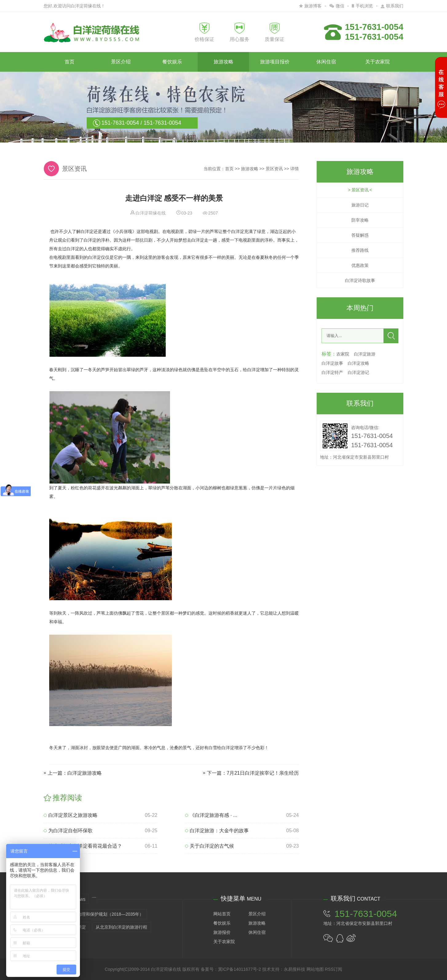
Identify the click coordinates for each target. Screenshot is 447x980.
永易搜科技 (295, 969)
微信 (337, 6)
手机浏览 (362, 6)
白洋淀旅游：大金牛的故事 (217, 831)
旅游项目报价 (275, 62)
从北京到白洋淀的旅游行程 (121, 927)
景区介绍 (121, 62)
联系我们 (392, 6)
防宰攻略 (360, 220)
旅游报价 (222, 932)
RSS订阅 (333, 969)
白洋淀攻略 (358, 363)
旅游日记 (360, 205)
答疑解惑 (360, 235)
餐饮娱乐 (172, 62)
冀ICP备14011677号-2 (239, 969)
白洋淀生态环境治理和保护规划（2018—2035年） (95, 914)
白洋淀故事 (332, 363)
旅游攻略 (223, 62)
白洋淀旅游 (365, 354)
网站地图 (315, 969)
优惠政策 (360, 265)
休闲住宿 (326, 62)
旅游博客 (310, 6)
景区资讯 (274, 169)
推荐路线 (360, 250)
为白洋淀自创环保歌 (68, 831)
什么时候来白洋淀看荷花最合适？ (83, 846)
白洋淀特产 (332, 372)
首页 (69, 62)
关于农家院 (378, 62)
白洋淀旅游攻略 (85, 773)
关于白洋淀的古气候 (210, 846)
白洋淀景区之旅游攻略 (71, 815)
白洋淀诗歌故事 (360, 280)
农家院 (343, 354)
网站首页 (222, 914)
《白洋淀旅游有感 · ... (211, 815)
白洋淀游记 (358, 372)
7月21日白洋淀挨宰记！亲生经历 (263, 773)
